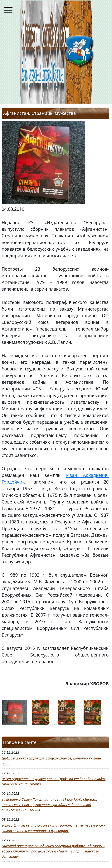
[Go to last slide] (6, 713)
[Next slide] (101, 713)
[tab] (49, 724)
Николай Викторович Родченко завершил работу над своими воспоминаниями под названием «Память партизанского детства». (53, 851)
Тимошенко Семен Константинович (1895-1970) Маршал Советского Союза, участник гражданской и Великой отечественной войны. (49, 805)
